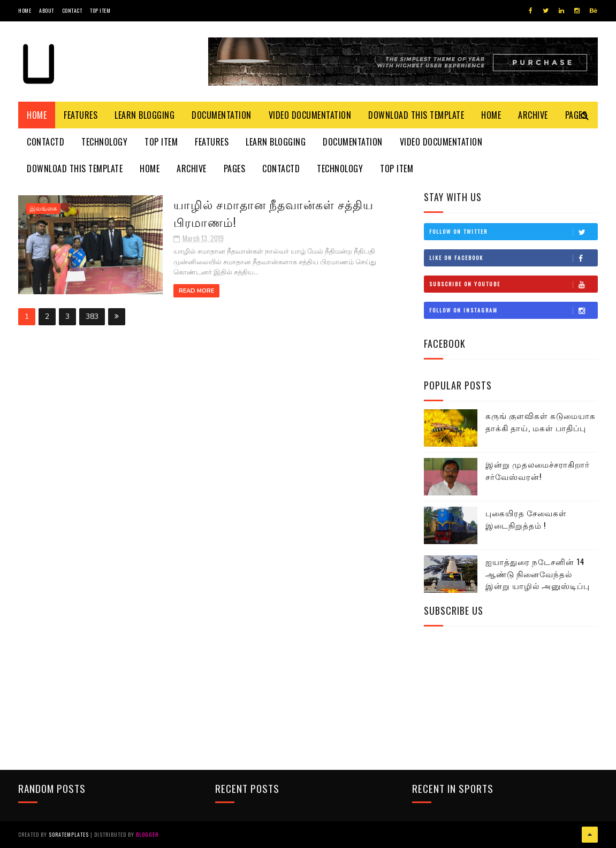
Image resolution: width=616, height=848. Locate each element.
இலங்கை (43, 209)
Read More (196, 291)
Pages (235, 169)
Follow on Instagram (513, 310)
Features (81, 115)
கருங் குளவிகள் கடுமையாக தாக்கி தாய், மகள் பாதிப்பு (541, 421)
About (47, 10)
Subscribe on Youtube (513, 284)
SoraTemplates (69, 834)
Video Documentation (310, 115)
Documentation (222, 115)
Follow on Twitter (513, 232)
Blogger (147, 834)
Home (25, 10)
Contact (72, 10)
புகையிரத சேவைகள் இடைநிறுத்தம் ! (526, 519)
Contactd (45, 142)
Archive (533, 115)
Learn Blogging (145, 115)
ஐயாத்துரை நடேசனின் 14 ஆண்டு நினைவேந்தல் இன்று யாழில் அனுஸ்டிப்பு (538, 573)
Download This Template (416, 115)
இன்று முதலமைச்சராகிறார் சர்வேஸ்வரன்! (538, 470)
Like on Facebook (513, 258)
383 (92, 316)
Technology (104, 142)
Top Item (100, 10)
